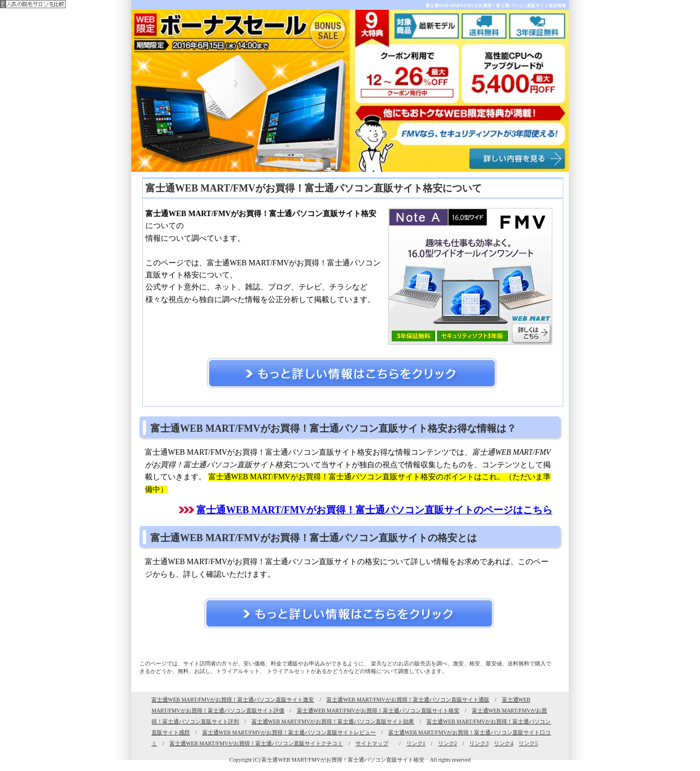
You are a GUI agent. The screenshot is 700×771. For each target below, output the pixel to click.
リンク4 (503, 743)
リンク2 (448, 743)
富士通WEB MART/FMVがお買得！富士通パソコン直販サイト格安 (378, 711)
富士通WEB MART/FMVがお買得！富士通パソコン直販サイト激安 (233, 700)
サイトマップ (372, 743)
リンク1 (416, 743)
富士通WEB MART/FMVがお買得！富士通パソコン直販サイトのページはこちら (374, 510)
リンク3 (479, 743)
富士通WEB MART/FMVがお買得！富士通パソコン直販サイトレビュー (289, 732)
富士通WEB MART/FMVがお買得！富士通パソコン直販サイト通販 (408, 700)
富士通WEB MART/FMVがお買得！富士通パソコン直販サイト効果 (333, 721)
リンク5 (528, 743)
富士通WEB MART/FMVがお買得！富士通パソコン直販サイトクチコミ (256, 743)
